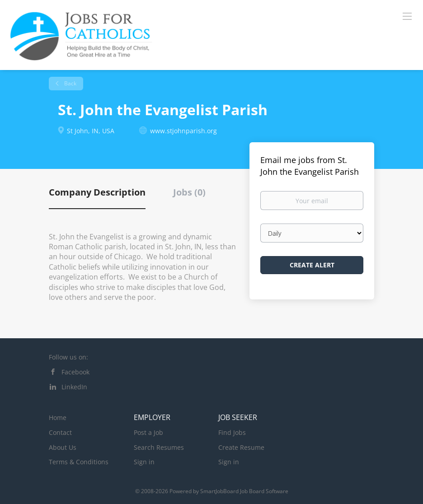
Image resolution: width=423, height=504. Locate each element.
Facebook (75, 372)
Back (70, 83)
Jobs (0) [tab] (189, 192)
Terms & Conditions (79, 462)
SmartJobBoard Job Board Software (244, 491)
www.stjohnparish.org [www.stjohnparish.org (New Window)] (183, 131)
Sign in (144, 462)
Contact (60, 432)
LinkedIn (74, 387)
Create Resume (241, 447)
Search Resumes (159, 447)
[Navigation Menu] (407, 16)
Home (58, 418)
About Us (63, 447)
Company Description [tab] (97, 192)
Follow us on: (68, 357)
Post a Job (148, 432)
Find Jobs (232, 432)
